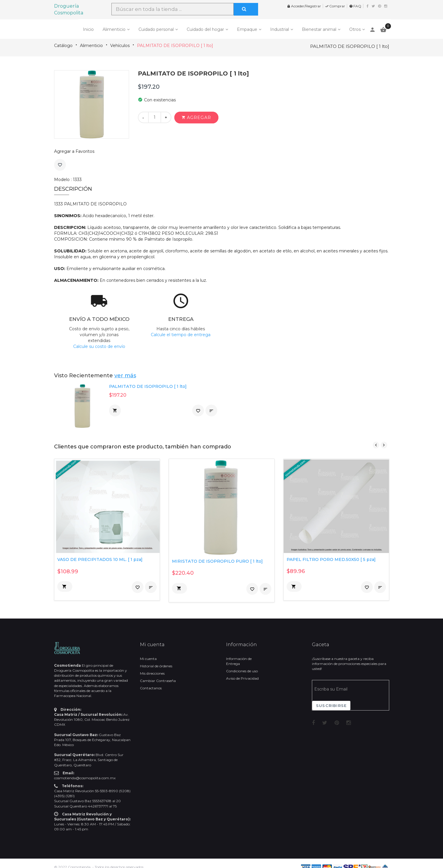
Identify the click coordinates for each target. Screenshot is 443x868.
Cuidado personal (156, 29)
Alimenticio (114, 29)
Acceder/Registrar (304, 6)
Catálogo (63, 46)
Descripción (73, 189)
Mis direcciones (152, 673)
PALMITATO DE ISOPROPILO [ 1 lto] (175, 46)
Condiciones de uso (242, 671)
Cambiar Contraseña (158, 681)
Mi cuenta (148, 659)
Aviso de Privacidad (242, 678)
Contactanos (151, 688)
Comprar (335, 6)
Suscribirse (331, 706)
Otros (355, 29)
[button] (196, 118)
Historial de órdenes (156, 666)
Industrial (280, 29)
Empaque (247, 29)
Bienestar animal (319, 29)
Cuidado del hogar (205, 29)
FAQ (355, 6)
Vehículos (120, 46)
